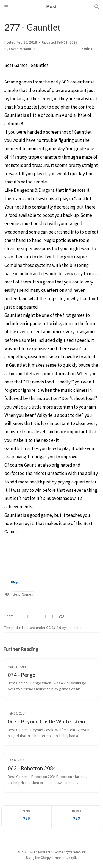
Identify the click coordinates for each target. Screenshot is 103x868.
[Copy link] (62, 616)
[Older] (27, 817)
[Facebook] (20, 616)
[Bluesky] (37, 616)
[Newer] (77, 817)
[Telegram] (28, 616)
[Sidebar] (6, 7)
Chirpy (46, 858)
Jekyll (71, 858)
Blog (15, 582)
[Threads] (53, 616)
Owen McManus (22, 49)
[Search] (97, 7)
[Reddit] (45, 616)
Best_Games (23, 594)
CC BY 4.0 (54, 628)
